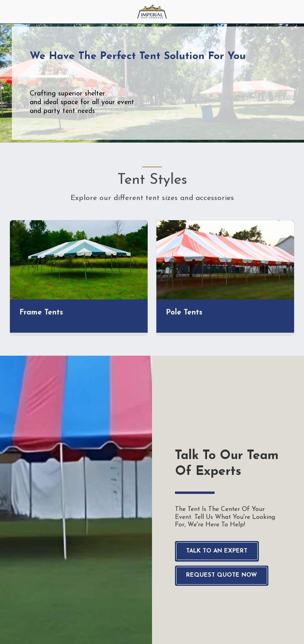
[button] (9, 11)
